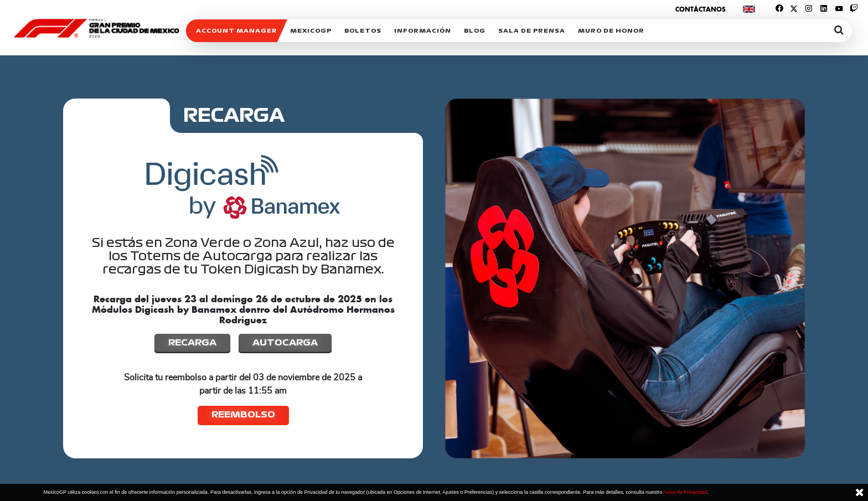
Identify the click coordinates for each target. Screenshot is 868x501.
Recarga (192, 342)
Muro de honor (611, 31)
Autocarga (285, 342)
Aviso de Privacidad (685, 492)
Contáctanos (701, 9)
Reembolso (243, 414)
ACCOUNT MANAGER (237, 31)
